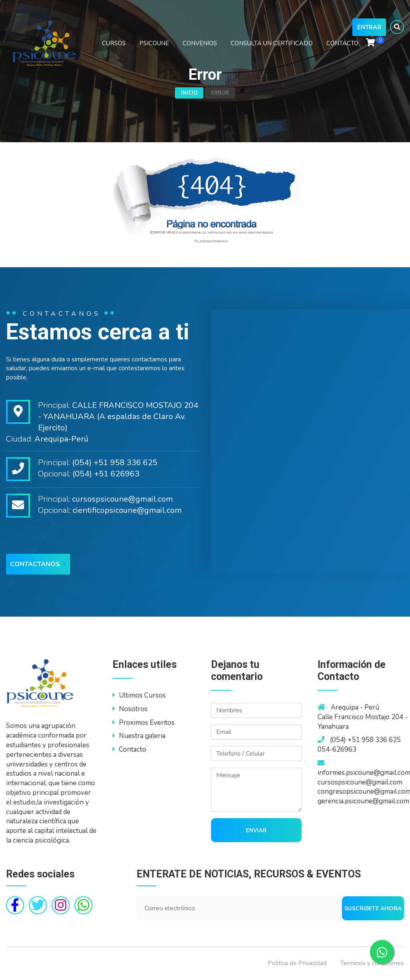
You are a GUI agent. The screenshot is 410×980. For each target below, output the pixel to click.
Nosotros (130, 709)
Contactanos (38, 564)
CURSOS (114, 43)
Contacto (129, 749)
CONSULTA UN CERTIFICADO (272, 43)
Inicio (189, 93)
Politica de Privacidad (297, 963)
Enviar (256, 830)
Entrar (369, 27)
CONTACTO (342, 43)
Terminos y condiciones (372, 963)
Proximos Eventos (144, 723)
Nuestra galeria (139, 736)
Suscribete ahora (373, 908)
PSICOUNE (154, 43)
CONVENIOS (200, 43)
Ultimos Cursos (139, 695)
